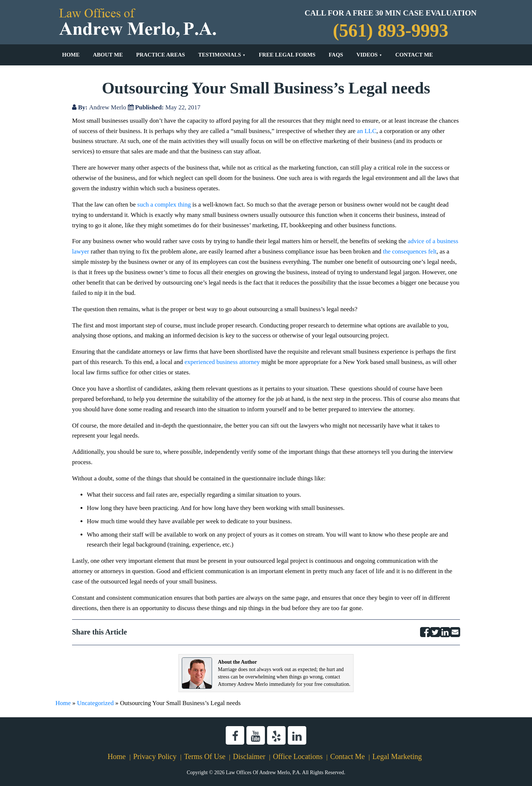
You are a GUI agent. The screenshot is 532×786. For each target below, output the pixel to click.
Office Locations (298, 756)
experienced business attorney (222, 362)
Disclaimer (249, 756)
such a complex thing (164, 205)
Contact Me (414, 55)
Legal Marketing (397, 756)
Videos (367, 55)
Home (71, 55)
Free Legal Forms (287, 55)
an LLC (366, 131)
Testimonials (220, 55)
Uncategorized (96, 703)
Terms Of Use (205, 756)
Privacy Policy (155, 756)
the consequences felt (410, 251)
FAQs (336, 55)
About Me (108, 55)
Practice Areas (160, 55)
